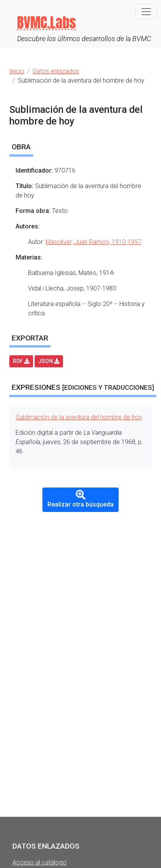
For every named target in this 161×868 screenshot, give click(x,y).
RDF (21, 361)
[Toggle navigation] (146, 12)
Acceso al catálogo (39, 862)
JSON (49, 361)
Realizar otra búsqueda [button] (80, 499)
